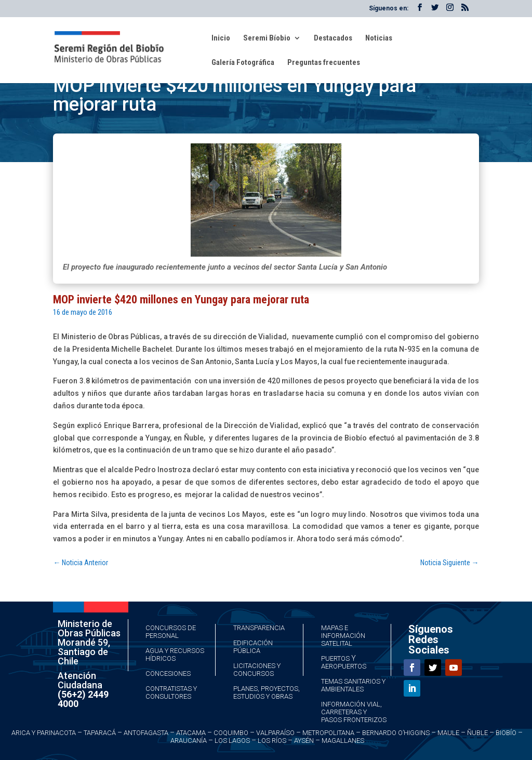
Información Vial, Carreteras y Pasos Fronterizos (354, 712)
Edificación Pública (253, 647)
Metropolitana (328, 733)
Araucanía (189, 741)
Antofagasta (146, 733)
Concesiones (168, 674)
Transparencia (259, 628)
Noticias (379, 38)
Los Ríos (272, 741)
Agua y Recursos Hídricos (175, 655)
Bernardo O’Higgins (396, 733)
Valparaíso (275, 733)
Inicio (221, 38)
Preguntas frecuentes (324, 63)
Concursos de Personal (171, 632)
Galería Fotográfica (243, 63)
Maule (448, 733)
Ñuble (477, 733)
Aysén (304, 741)
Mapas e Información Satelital (343, 636)
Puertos (335, 658)
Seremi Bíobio (267, 38)
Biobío (506, 733)
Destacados (333, 38)
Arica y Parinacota (44, 733)
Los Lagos (232, 741)
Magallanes (343, 741)
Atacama (191, 733)
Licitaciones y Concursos (257, 670)
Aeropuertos (344, 666)
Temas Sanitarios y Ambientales (353, 685)
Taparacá (100, 733)
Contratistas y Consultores (171, 692)
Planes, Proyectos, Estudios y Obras (267, 692)
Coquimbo (231, 733)
